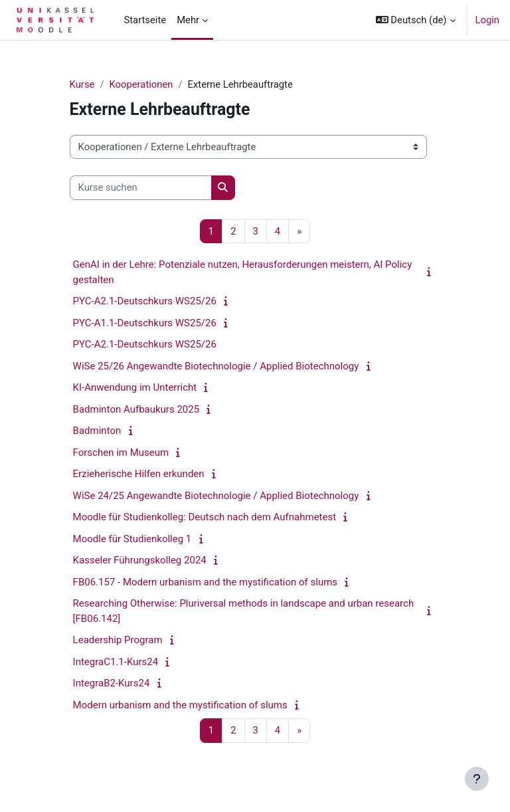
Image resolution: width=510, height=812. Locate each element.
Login (488, 20)
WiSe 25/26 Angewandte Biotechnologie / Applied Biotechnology (216, 366)
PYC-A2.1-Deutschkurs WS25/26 (145, 301)
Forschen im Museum (121, 453)
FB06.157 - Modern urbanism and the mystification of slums (205, 582)
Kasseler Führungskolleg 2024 (140, 560)
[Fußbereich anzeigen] (477, 779)
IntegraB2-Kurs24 (112, 683)
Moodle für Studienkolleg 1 (132, 539)
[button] (416, 20)
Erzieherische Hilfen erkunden (139, 474)
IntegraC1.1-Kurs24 (116, 662)
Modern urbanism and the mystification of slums (180, 705)
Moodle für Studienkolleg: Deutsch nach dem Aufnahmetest (205, 517)
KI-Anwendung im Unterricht (135, 387)
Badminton (97, 431)
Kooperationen (141, 84)
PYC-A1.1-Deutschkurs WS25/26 (145, 323)
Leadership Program (118, 640)
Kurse (82, 84)
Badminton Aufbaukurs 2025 (136, 409)
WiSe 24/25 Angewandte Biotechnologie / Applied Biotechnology (216, 496)
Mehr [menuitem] (188, 20)
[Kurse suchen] (141, 187)
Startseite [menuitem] (145, 20)
